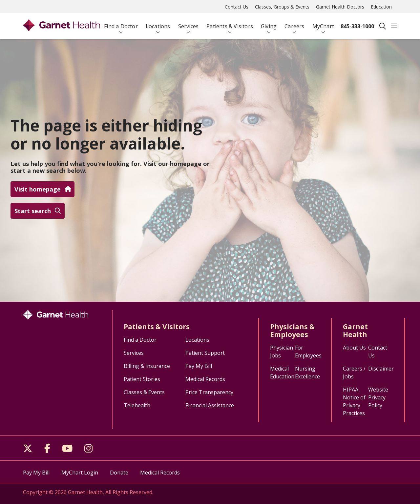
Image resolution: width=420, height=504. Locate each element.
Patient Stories (142, 379)
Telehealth (137, 405)
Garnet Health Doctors (340, 7)
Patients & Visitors (230, 23)
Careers (294, 23)
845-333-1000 (357, 26)
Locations (158, 23)
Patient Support (205, 353)
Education (381, 7)
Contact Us (237, 7)
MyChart (323, 23)
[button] (394, 26)
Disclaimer (381, 369)
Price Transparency (209, 392)
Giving (269, 23)
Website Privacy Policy (378, 397)
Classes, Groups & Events (282, 7)
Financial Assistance (210, 405)
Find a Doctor (121, 23)
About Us (354, 348)
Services (189, 23)
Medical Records (205, 379)
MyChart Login (80, 473)
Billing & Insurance (147, 366)
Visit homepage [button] (42, 189)
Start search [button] (38, 211)
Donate (119, 473)
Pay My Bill (199, 366)
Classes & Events (144, 392)
